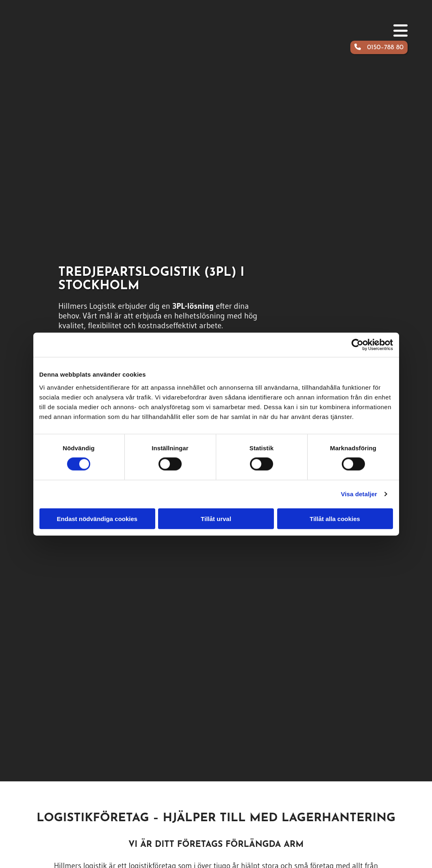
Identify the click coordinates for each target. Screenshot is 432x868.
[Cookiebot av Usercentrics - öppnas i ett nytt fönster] (357, 345)
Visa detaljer (359, 494)
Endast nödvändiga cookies (97, 518)
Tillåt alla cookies (335, 518)
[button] (379, 48)
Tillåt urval (216, 518)
